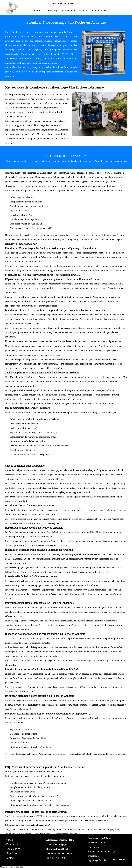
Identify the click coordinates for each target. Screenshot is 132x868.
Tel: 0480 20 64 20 (100, 11)
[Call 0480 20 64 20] (117, 859)
